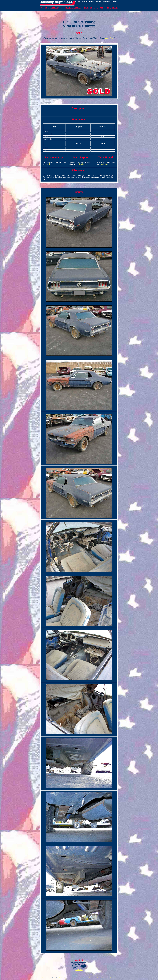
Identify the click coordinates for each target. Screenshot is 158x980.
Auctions (89, 978)
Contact (79, 978)
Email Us (79, 970)
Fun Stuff (113, 978)
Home (44, 978)
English (61, 978)
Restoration (101, 978)
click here (110, 38)
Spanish (67, 978)
